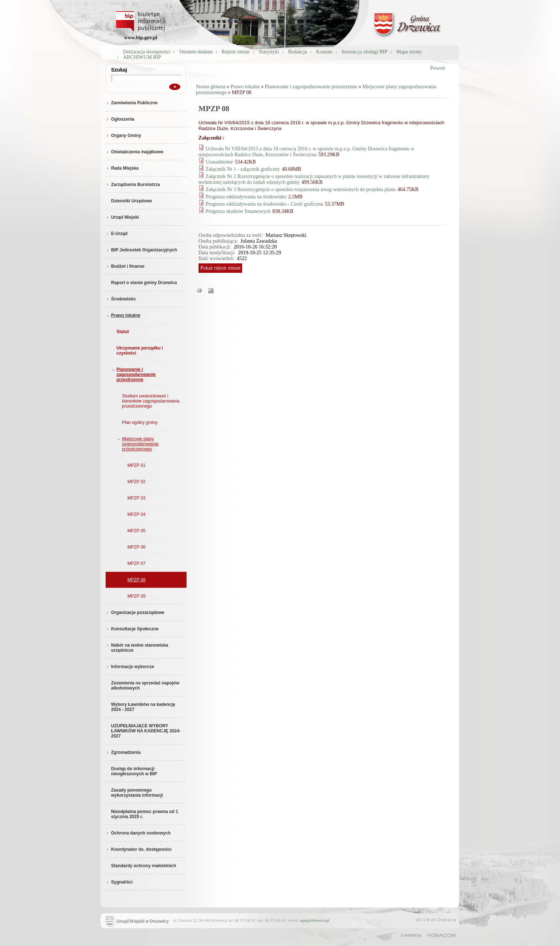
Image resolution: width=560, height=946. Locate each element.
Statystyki (269, 52)
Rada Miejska (122, 168)
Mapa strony (409, 52)
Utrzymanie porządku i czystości (140, 351)
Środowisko (121, 299)
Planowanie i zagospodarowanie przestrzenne (133, 375)
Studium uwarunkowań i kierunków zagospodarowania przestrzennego (151, 401)
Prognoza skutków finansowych (238, 211)
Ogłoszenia (120, 119)
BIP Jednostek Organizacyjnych (141, 250)
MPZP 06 (136, 547)
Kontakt (324, 52)
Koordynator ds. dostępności (139, 849)
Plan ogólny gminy (140, 423)
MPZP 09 (136, 596)
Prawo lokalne (123, 315)
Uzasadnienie (219, 162)
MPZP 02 (136, 482)
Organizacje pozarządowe (135, 613)
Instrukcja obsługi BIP (364, 52)
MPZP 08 (136, 580)
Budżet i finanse (125, 266)
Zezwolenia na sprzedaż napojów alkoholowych (145, 686)
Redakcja (298, 52)
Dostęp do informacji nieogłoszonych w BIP (134, 771)
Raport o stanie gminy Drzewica (144, 283)
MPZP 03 (136, 498)
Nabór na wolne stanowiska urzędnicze (137, 648)
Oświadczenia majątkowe (134, 152)
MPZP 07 (136, 563)
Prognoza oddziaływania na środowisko (246, 197)
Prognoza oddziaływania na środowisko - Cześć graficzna (264, 204)
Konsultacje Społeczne (132, 629)
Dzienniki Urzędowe (132, 201)
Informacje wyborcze (130, 667)
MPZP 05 (136, 531)
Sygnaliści (119, 882)
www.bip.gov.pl (141, 38)
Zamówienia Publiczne (132, 103)
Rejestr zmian (236, 52)
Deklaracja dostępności (147, 52)
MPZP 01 (136, 465)
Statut (123, 332)
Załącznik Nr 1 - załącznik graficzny (243, 169)
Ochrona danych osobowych (138, 833)
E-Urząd (117, 234)
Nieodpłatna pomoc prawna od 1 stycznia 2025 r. (145, 814)
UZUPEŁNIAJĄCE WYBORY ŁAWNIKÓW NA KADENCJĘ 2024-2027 (146, 731)
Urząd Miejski (122, 217)
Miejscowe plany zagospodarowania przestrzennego (137, 444)
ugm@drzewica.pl (315, 920)
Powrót (438, 68)
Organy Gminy (123, 136)
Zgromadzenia (123, 752)
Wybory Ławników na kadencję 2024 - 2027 (143, 707)
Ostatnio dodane (196, 52)
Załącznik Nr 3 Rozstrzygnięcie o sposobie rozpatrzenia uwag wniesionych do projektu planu (301, 189)
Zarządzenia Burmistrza (133, 185)
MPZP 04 (136, 514)
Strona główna (211, 87)
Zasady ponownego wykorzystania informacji (137, 793)
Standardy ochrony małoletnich (144, 866)
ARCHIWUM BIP (142, 57)
